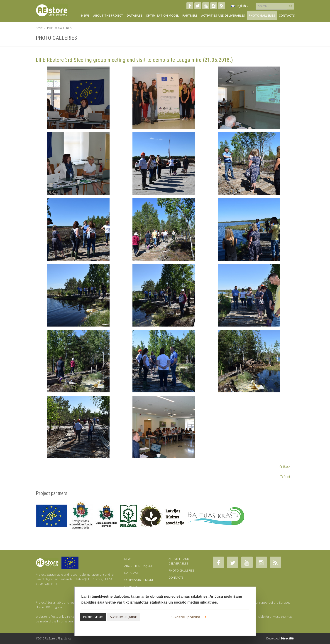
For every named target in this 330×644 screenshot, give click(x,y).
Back (285, 467)
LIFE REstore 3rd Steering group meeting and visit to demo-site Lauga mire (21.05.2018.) (134, 60)
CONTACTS (287, 15)
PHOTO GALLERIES (262, 15)
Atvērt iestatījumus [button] (124, 617)
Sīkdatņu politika (190, 617)
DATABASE (134, 15)
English (240, 6)
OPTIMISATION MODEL (162, 15)
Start (39, 28)
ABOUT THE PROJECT (108, 15)
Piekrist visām (93, 617)
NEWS (85, 15)
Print (285, 477)
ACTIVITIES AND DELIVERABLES (223, 15)
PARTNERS (190, 15)
